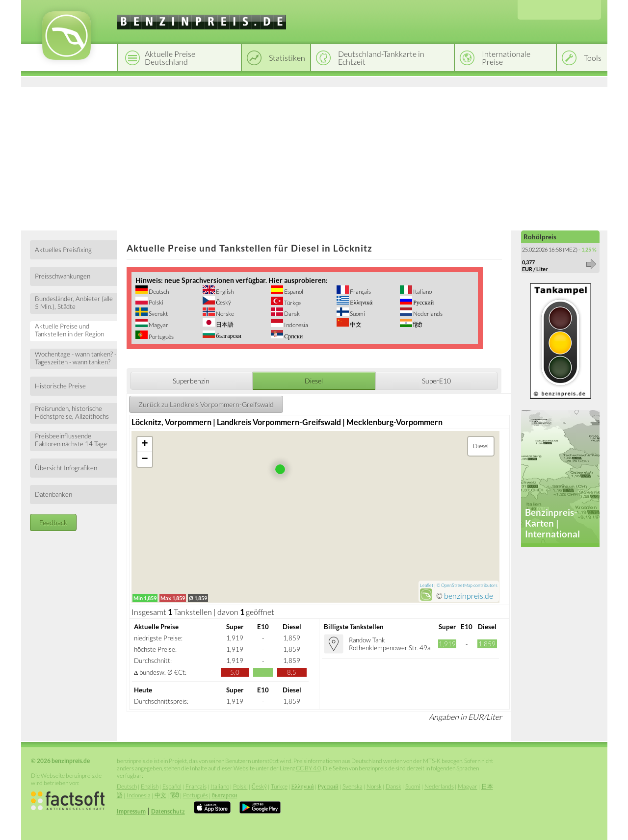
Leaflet (427, 585)
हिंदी (417, 325)
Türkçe (292, 303)
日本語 (224, 324)
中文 (355, 324)
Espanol (293, 292)
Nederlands (427, 314)
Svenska (353, 786)
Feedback (53, 522)
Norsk (374, 786)
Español (172, 786)
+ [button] (145, 444)
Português (161, 337)
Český (223, 302)
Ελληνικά (361, 302)
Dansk (291, 314)
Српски (293, 336)
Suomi (357, 314)
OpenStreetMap (457, 585)
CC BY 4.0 (308, 768)
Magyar (158, 325)
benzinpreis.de (469, 596)
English (224, 292)
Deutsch (158, 292)
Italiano (422, 292)
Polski (156, 302)
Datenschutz (168, 811)
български (228, 336)
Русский (423, 302)
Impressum (131, 811)
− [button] (145, 459)
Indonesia (296, 325)
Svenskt (158, 314)
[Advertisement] (314, 157)
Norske (224, 314)
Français (360, 292)
